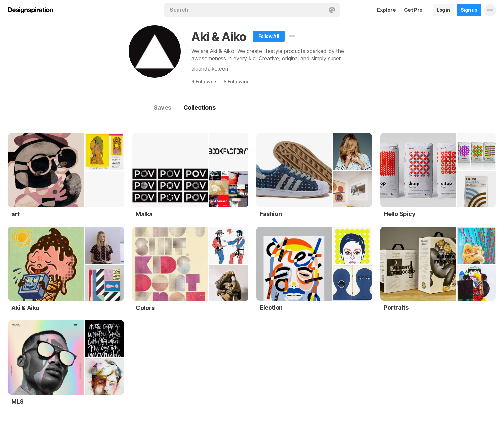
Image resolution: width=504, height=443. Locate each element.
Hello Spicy (400, 214)
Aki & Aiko (219, 37)
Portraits (396, 308)
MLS (18, 401)
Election (271, 308)
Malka (144, 214)
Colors (145, 308)
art (16, 214)
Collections (199, 107)
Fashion (271, 214)
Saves (162, 107)
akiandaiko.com (210, 69)
